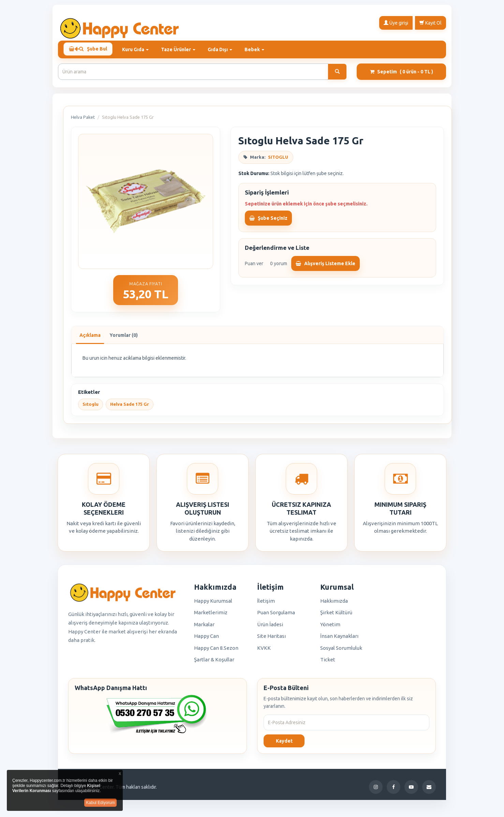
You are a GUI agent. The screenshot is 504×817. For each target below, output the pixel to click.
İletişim (266, 604)
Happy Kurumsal (213, 604)
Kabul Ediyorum (100, 803)
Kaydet (284, 744)
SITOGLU (278, 160)
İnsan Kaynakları (339, 639)
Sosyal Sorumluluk (341, 651)
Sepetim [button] (402, 75)
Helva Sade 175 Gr (130, 407)
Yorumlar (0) (124, 338)
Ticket (328, 663)
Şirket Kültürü (336, 615)
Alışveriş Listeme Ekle (325, 267)
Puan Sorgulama (276, 615)
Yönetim (330, 627)
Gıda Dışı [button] (223, 49)
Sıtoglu (91, 407)
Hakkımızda (334, 604)
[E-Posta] (429, 790)
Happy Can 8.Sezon (216, 651)
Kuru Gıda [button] (138, 49)
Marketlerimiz (211, 615)
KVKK (264, 651)
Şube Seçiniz (268, 221)
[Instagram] (376, 790)
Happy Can (206, 639)
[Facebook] (394, 790)
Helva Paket (83, 120)
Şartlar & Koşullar (214, 663)
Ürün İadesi (270, 627)
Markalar (204, 627)
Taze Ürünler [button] (181, 49)
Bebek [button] (257, 49)
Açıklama (90, 338)
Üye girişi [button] (396, 22)
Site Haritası (271, 639)
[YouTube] (411, 790)
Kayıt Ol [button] (431, 22)
